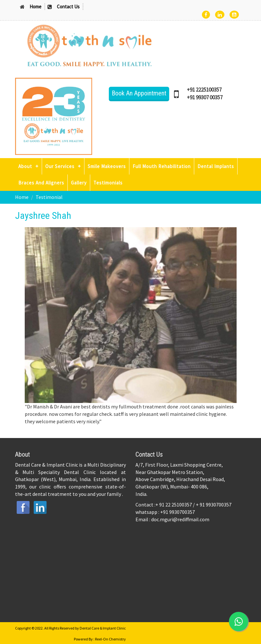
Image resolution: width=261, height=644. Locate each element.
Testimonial (49, 197)
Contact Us (68, 7)
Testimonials (108, 183)
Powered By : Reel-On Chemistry (100, 639)
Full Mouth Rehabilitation (162, 166)
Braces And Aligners (41, 183)
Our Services (60, 166)
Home (35, 7)
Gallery (79, 183)
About (25, 166)
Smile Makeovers (107, 166)
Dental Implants (216, 166)
